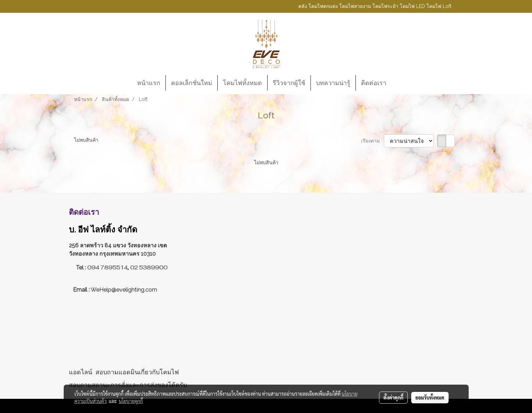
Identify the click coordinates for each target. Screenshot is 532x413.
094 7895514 (107, 268)
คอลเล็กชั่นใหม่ (192, 83)
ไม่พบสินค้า (86, 140)
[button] (398, 83)
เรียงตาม (372, 141)
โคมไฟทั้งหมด (242, 83)
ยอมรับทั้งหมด (430, 397)
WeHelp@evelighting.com (125, 290)
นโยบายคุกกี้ (131, 401)
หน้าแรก (149, 83)
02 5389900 (149, 268)
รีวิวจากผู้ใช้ (289, 83)
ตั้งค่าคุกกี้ (393, 397)
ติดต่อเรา (374, 83)
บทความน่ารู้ (333, 83)
